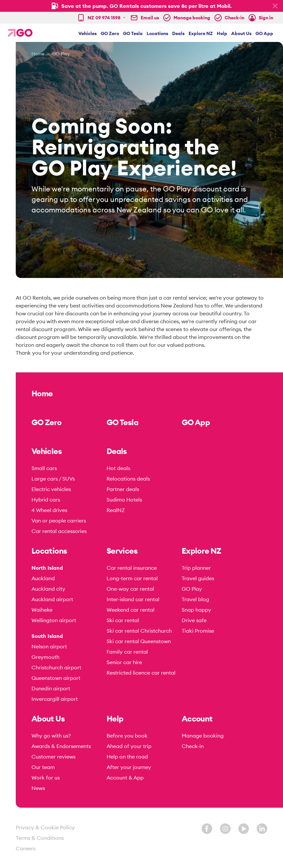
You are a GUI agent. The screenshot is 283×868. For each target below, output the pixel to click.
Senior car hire (124, 662)
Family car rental (127, 652)
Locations (157, 33)
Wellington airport (54, 620)
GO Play (192, 589)
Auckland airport (52, 599)
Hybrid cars (46, 500)
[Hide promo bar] (275, 6)
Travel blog (195, 599)
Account (197, 719)
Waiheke (42, 610)
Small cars (44, 468)
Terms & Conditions (40, 838)
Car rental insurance (132, 568)
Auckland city (48, 589)
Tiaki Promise (198, 631)
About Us (241, 33)
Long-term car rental (132, 578)
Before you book (127, 736)
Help (222, 33)
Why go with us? (51, 736)
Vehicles (88, 33)
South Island (47, 636)
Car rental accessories (59, 531)
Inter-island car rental (133, 599)
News (38, 788)
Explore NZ (201, 33)
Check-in (193, 746)
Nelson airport (49, 646)
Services (122, 551)
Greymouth (45, 657)
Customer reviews (53, 757)
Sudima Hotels (124, 500)
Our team (43, 767)
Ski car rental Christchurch (139, 631)
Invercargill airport (55, 699)
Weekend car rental (131, 610)
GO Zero (110, 33)
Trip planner (196, 568)
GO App (264, 33)
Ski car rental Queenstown (139, 641)
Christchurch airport (56, 667)
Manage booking (203, 736)
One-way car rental (130, 589)
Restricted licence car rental (141, 673)
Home (38, 54)
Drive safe (194, 620)
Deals (178, 33)
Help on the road (127, 757)
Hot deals (118, 468)
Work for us (46, 778)
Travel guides (198, 578)
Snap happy (196, 610)
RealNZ (116, 510)
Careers (26, 848)
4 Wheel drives (49, 510)
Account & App (125, 778)
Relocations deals (128, 479)
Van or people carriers (59, 521)
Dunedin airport (51, 688)
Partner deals (123, 489)
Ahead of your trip (129, 746)
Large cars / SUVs (53, 479)
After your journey (129, 767)
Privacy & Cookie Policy (45, 827)
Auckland (43, 578)
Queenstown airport (56, 678)
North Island (47, 568)
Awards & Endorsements (61, 746)
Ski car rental (123, 620)
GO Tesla (133, 33)
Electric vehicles (51, 489)
